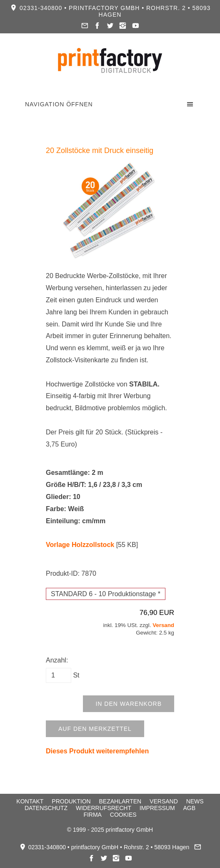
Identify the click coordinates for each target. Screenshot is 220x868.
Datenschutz (46, 808)
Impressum (157, 808)
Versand (163, 625)
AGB (190, 808)
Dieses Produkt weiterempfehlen (97, 751)
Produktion (71, 801)
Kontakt (30, 801)
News (195, 801)
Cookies (123, 815)
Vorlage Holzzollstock (80, 545)
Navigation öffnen (59, 104)
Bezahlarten (120, 801)
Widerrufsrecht (104, 808)
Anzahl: (57, 660)
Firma (92, 815)
